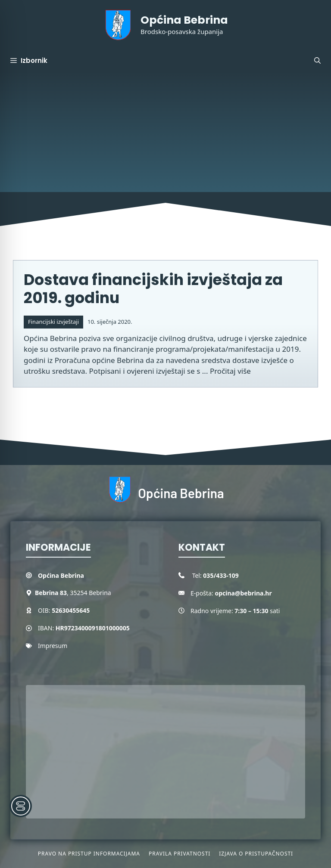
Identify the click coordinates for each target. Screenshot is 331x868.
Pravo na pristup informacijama (89, 854)
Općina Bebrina (184, 20)
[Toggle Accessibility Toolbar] (21, 806)
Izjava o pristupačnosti (256, 854)
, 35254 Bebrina (73, 593)
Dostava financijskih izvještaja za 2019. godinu (153, 289)
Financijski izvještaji (53, 322)
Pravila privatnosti (180, 854)
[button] (317, 61)
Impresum (53, 646)
